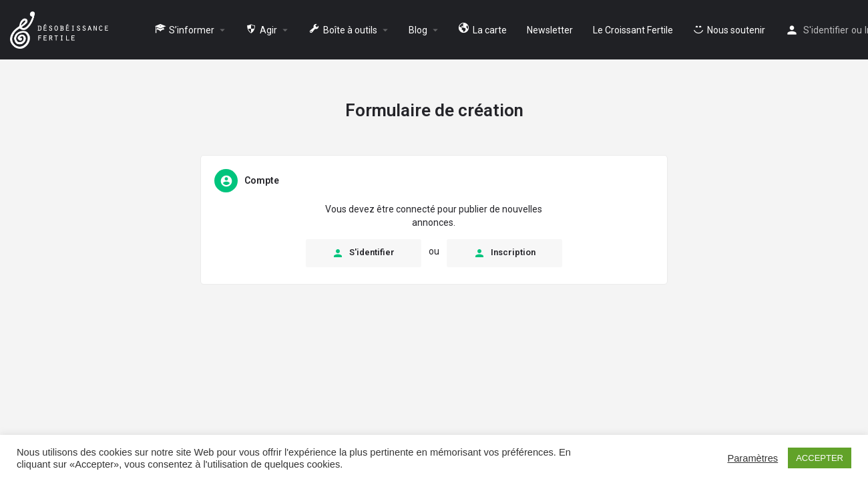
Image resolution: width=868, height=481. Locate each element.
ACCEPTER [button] (820, 458)
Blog (418, 30)
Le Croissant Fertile (633, 30)
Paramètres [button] (752, 458)
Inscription (504, 253)
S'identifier (826, 30)
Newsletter (550, 30)
